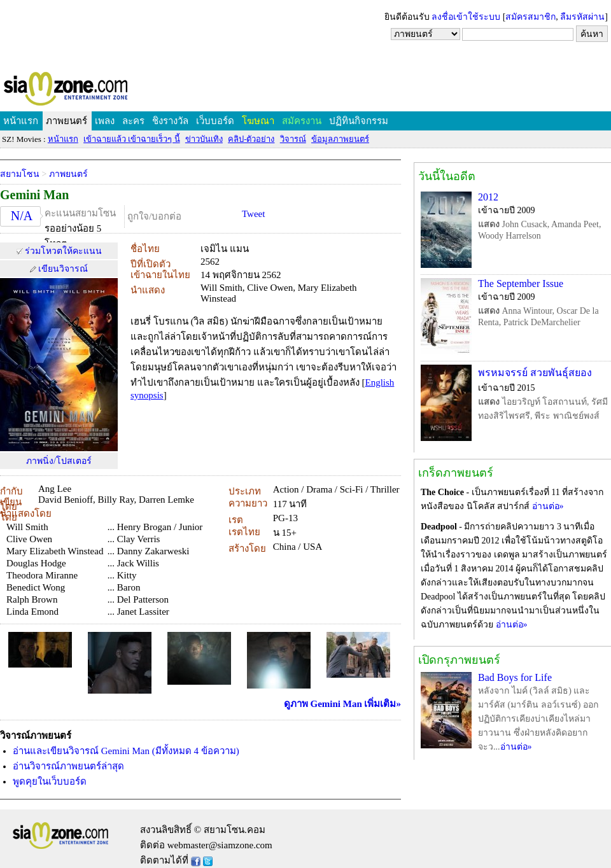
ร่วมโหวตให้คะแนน (63, 251)
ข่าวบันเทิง (204, 139)
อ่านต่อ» (548, 506)
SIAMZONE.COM (93, 91)
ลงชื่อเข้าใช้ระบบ (466, 17)
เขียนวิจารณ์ (63, 269)
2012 (488, 197)
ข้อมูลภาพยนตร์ (340, 139)
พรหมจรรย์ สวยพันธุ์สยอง (535, 373)
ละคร (133, 121)
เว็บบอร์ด (215, 121)
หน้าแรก (21, 121)
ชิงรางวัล (170, 121)
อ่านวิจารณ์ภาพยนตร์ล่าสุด (68, 766)
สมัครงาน (302, 121)
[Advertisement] (305, 35)
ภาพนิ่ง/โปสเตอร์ (59, 461)
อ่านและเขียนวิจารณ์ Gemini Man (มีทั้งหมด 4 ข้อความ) (126, 751)
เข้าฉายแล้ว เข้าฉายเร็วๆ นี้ (132, 139)
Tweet (253, 214)
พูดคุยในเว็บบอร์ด (50, 781)
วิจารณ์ (293, 139)
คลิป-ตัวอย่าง (251, 139)
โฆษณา (258, 121)
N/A (22, 216)
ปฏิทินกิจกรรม (359, 121)
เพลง (105, 121)
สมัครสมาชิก (530, 17)
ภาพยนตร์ (67, 121)
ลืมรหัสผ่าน (582, 17)
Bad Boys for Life (515, 677)
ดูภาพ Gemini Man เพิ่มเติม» (342, 704)
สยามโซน (20, 174)
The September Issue (521, 283)
